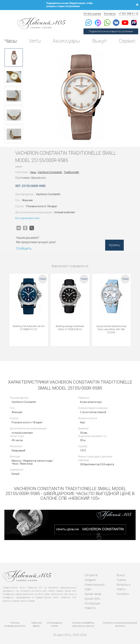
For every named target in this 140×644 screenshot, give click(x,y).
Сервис (127, 41)
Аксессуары (66, 41)
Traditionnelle (71, 172)
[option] (14, 57)
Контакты (110, 14)
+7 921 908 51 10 (128, 14)
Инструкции (92, 603)
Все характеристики (27, 218)
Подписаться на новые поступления (111, 31)
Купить (114, 245)
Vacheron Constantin (50, 172)
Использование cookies (54, 624)
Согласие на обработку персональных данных (83, 624)
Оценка (121, 580)
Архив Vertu (92, 598)
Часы (11, 41)
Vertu (35, 41)
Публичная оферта (36, 624)
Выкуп (99, 41)
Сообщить (24, 248)
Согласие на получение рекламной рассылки (120, 624)
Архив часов (93, 594)
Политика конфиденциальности (15, 624)
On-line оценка (92, 14)
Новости (90, 608)
